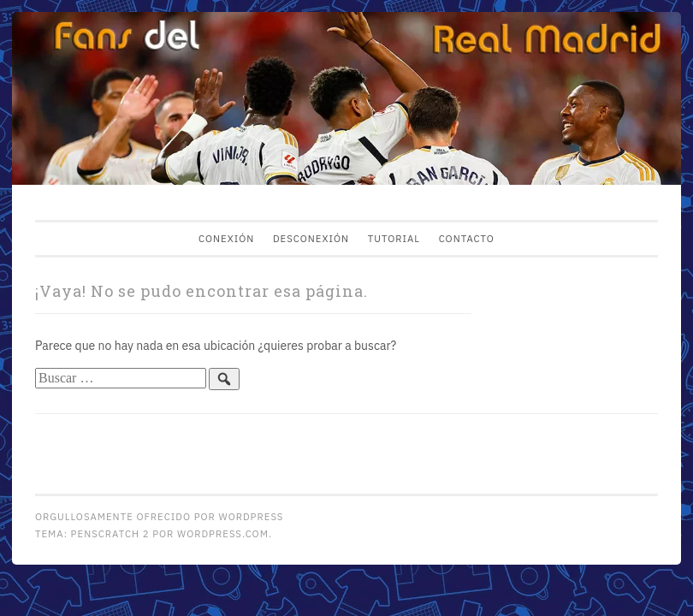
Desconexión (311, 238)
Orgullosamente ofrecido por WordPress (159, 516)
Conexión (226, 238)
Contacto (467, 238)
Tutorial (394, 238)
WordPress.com (223, 533)
